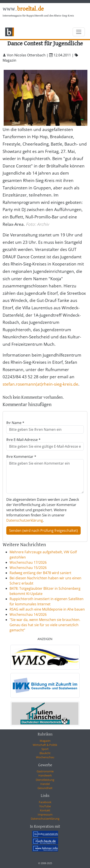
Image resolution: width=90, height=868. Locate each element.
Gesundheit (45, 788)
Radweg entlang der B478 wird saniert (40, 573)
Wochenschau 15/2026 (28, 568)
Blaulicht (45, 753)
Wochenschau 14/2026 (28, 614)
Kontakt (45, 810)
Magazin (45, 741)
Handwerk (45, 775)
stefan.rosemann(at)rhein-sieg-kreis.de (40, 384)
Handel (45, 784)
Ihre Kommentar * (21, 457)
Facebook (45, 802)
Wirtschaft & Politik (45, 745)
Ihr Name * (15, 423)
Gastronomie (45, 771)
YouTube (45, 806)
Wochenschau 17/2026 (28, 562)
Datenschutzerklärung (25, 520)
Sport (45, 749)
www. (23, 9)
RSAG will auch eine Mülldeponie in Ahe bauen (47, 609)
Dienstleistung (45, 780)
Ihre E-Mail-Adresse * (23, 440)
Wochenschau (45, 757)
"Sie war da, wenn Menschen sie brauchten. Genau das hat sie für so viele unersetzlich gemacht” (45, 625)
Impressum (45, 814)
